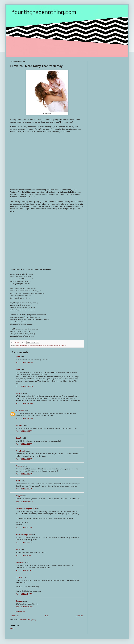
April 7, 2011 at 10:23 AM (25, 386)
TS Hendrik (20, 410)
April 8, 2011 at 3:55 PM (24, 570)
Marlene (19, 466)
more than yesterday (36, 346)
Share (12, 629)
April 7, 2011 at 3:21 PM (24, 459)
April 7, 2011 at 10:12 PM (25, 502)
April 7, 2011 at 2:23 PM (24, 444)
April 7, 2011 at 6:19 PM (24, 474)
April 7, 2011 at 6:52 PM (24, 489)
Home (47, 616)
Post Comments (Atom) (28, 620)
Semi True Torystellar (24, 535)
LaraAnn (19, 393)
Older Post (79, 616)
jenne (18, 357)
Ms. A (18, 550)
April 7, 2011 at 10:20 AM (25, 363)
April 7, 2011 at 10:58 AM (25, 418)
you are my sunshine (60, 346)
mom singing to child (23, 346)
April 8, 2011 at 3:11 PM (24, 556)
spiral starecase (48, 346)
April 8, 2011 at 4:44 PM (24, 594)
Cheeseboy (20, 562)
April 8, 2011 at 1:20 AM (24, 528)
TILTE (18, 481)
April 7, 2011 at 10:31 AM (25, 403)
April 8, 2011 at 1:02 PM (24, 543)
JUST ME (19, 577)
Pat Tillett (20, 425)
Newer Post (15, 616)
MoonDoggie (21, 451)
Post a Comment (19, 611)
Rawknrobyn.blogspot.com (26, 509)
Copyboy (19, 496)
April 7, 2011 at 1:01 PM (24, 431)
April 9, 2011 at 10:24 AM (25, 607)
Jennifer (19, 438)
